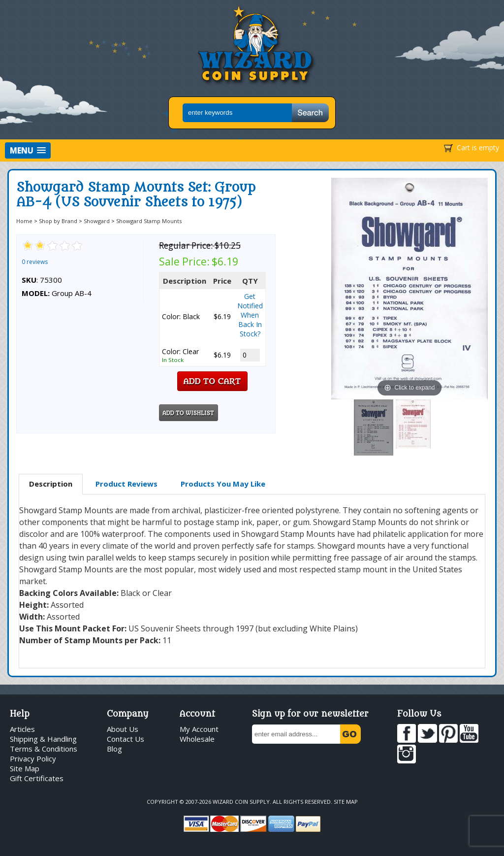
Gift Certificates (37, 778)
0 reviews (35, 262)
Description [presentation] (51, 484)
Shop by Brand (58, 221)
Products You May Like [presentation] (223, 484)
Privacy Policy (33, 758)
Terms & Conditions (44, 749)
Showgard (97, 221)
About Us (123, 729)
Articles (22, 729)
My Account (199, 729)
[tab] (51, 484)
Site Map (25, 768)
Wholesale (197, 739)
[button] (28, 150)
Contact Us (126, 739)
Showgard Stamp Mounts (149, 221)
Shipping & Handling (43, 739)
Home (24, 221)
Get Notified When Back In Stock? (250, 315)
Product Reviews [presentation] (126, 484)
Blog (114, 749)
